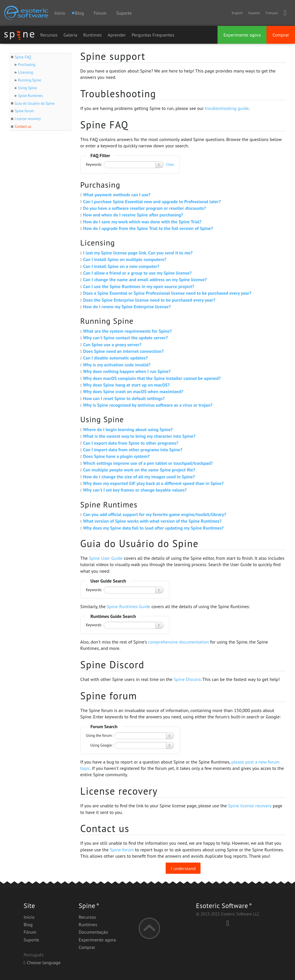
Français (272, 13)
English (237, 13)
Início (60, 13)
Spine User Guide (106, 558)
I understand (183, 868)
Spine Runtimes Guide (129, 606)
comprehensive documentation (178, 642)
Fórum (100, 13)
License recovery (28, 119)
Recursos (49, 35)
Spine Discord (112, 665)
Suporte (124, 13)
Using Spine (28, 88)
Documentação (93, 932)
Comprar (281, 35)
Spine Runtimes (31, 96)
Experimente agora (242, 35)
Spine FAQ (23, 57)
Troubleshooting (118, 94)
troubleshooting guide (227, 108)
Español (254, 13)
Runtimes (92, 35)
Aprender (117, 35)
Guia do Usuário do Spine (35, 103)
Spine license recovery (250, 806)
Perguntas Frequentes (153, 35)
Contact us (23, 126)
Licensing (26, 72)
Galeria (70, 35)
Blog (28, 924)
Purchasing (27, 65)
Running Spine (30, 80)
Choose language (42, 962)
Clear (170, 164)
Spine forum (24, 111)
